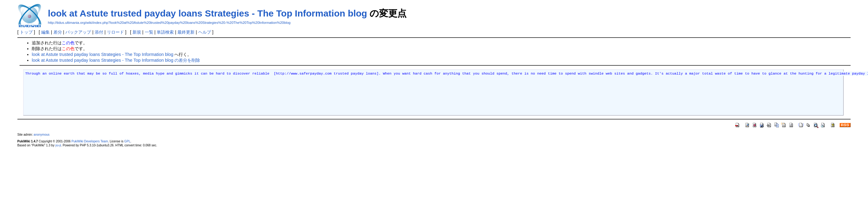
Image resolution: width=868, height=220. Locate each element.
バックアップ (78, 32)
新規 (137, 32)
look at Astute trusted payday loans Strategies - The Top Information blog (208, 13)
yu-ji (58, 145)
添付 (99, 32)
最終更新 (186, 32)
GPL (127, 141)
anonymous (42, 135)
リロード (115, 32)
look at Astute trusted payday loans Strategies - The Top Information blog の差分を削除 (116, 60)
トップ (26, 32)
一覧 (149, 32)
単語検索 (165, 32)
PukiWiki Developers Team (90, 141)
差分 (58, 32)
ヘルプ (205, 32)
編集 (46, 32)
